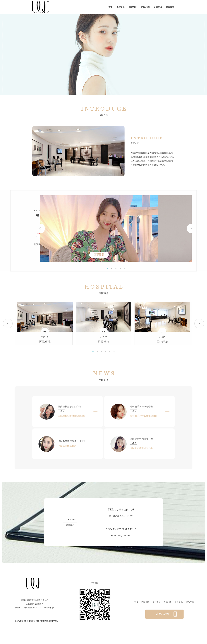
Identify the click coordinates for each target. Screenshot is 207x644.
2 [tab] (129, 268)
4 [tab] (137, 268)
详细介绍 (43, 251)
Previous (74, 228)
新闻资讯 (158, 7)
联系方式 (170, 7)
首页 (111, 7)
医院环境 (145, 7)
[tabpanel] (133, 228)
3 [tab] (133, 268)
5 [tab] (141, 268)
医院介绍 (121, 7)
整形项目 (133, 7)
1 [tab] (124, 268)
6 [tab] (114, 351)
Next (192, 228)
